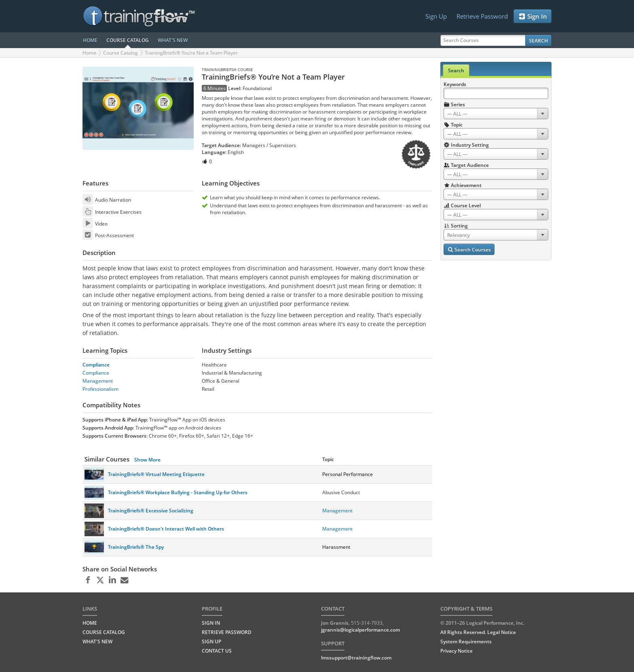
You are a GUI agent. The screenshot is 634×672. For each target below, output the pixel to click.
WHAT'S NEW (173, 40)
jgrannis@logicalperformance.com (360, 630)
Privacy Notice (456, 651)
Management (98, 381)
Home (89, 53)
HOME (90, 40)
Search (538, 41)
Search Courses (469, 250)
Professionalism (100, 389)
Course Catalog (120, 53)
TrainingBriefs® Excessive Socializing (151, 511)
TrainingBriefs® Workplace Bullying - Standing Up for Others (178, 492)
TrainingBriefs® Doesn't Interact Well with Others (166, 529)
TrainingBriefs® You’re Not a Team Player (191, 53)
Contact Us (217, 651)
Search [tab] (456, 71)
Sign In (533, 16)
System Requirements (466, 641)
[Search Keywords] (496, 93)
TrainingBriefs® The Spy (136, 547)
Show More (147, 460)
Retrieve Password (482, 16)
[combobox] (496, 114)
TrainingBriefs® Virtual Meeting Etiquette (156, 474)
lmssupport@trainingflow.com (356, 658)
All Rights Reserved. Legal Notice (478, 632)
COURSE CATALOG (128, 40)
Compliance (96, 365)
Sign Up (436, 16)
